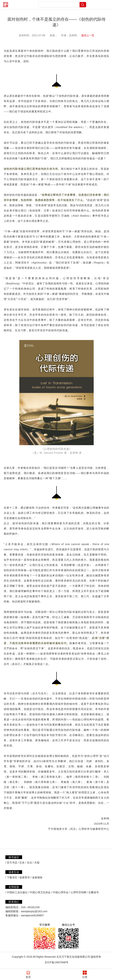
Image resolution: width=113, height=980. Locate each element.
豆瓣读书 (93, 892)
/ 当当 (29, 863)
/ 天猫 (36, 863)
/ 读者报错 (36, 877)
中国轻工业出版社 (17, 892)
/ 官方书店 (11, 863)
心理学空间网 (78, 892)
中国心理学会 (61, 892)
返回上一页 (88, 35)
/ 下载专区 (11, 877)
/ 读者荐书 (24, 877)
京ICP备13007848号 (56, 962)
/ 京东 (21, 863)
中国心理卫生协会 (40, 892)
